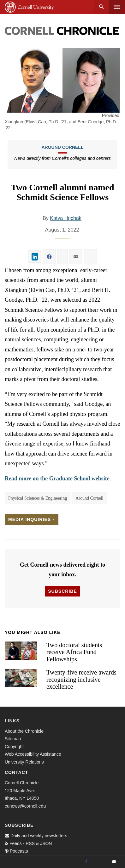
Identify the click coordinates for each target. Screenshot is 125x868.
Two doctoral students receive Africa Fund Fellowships (74, 652)
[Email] (114, 862)
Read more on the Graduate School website (57, 479)
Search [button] (101, 7)
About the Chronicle (24, 731)
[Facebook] (86, 862)
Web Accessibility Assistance (33, 754)
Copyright (14, 747)
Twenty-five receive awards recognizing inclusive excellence (81, 679)
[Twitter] (100, 862)
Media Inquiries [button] (32, 519)
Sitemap (13, 739)
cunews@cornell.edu (25, 806)
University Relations (24, 762)
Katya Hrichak (66, 218)
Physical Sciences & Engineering (38, 498)
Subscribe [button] (62, 591)
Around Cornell (62, 147)
